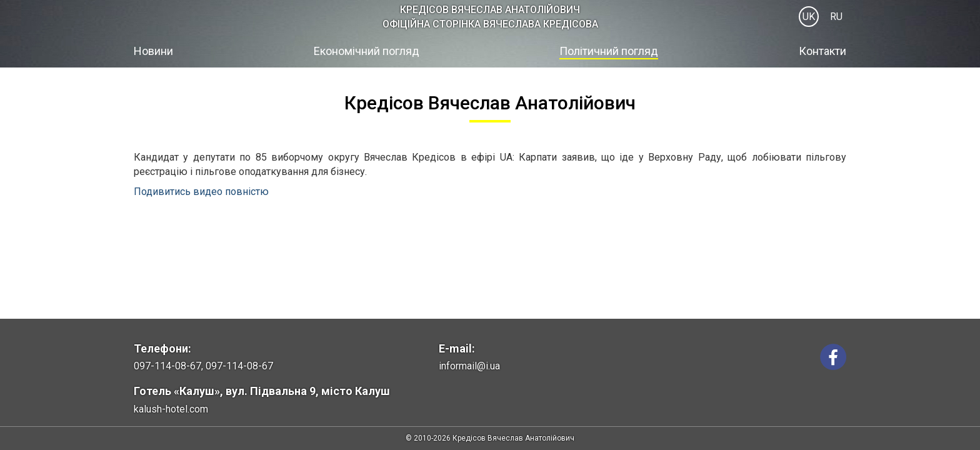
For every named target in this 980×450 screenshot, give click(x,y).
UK (809, 17)
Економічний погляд (367, 51)
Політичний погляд (609, 51)
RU (836, 17)
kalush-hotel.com (171, 409)
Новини (153, 51)
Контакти (822, 51)
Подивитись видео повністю (201, 192)
